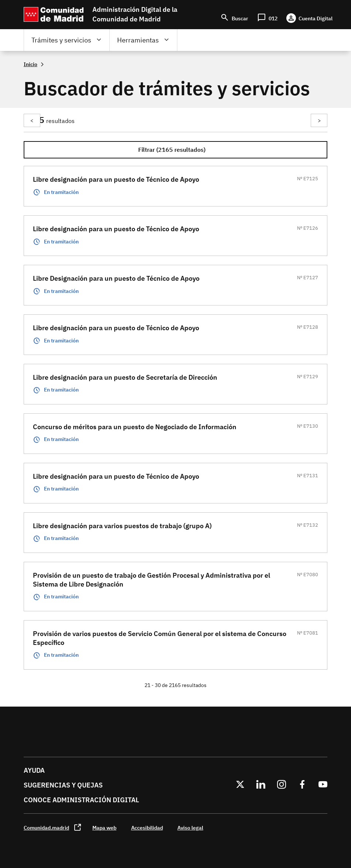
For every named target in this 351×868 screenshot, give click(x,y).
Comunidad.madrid (46, 828)
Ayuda (34, 770)
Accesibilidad (147, 828)
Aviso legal (190, 828)
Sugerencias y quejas (63, 785)
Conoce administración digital (81, 800)
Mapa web (104, 828)
